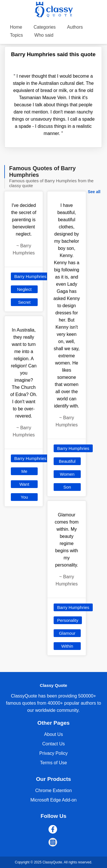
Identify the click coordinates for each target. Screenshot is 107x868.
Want (24, 484)
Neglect (24, 289)
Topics (16, 35)
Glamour (67, 633)
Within (67, 646)
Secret (24, 302)
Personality (68, 620)
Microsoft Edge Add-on (54, 800)
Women (67, 474)
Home (16, 27)
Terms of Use (53, 763)
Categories (45, 27)
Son (67, 487)
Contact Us (53, 744)
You (24, 497)
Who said (44, 35)
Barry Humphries (30, 276)
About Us (54, 734)
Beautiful (67, 461)
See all (94, 192)
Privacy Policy (54, 753)
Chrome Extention (53, 790)
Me (24, 471)
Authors (75, 27)
